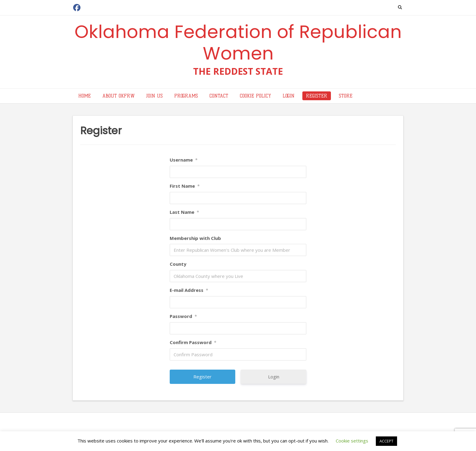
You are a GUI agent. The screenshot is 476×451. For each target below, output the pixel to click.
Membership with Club (195, 238)
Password (183, 316)
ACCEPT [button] (386, 441)
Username (184, 160)
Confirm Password (193, 342)
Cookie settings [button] (352, 441)
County (178, 264)
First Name (185, 186)
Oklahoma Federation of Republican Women (238, 43)
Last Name (184, 212)
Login (274, 377)
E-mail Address (189, 290)
